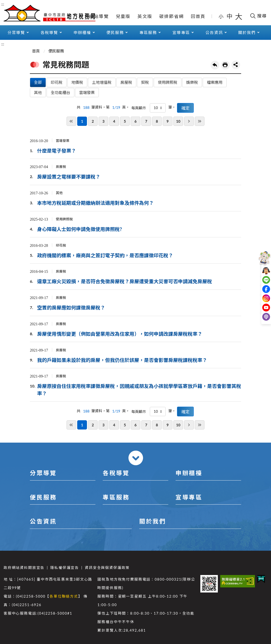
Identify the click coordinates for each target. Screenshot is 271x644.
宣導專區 (181, 32)
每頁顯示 (139, 108)
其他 (38, 92)
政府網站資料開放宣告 (24, 568)
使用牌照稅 (168, 82)
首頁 (36, 51)
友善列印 (225, 65)
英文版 (145, 16)
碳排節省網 (172, 16)
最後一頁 (200, 121)
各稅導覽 (49, 32)
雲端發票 (87, 92)
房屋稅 (126, 82)
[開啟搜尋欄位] (258, 16)
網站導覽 (99, 16)
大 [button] (239, 16)
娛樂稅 (192, 82)
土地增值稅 (102, 82)
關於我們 (247, 32)
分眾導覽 (16, 32)
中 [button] (230, 16)
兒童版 (123, 16)
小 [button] (221, 16)
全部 (38, 82)
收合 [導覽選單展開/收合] (136, 458)
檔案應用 (215, 82)
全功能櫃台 (60, 92)
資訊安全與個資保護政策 (107, 568)
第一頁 (71, 121)
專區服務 (148, 32)
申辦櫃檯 (82, 32)
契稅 (145, 82)
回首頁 (198, 16)
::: (3, 4)
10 (178, 121)
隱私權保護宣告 (65, 568)
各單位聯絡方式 (64, 596)
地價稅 (77, 82)
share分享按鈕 (236, 65)
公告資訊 (214, 32)
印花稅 (57, 82)
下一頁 (189, 121)
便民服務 (115, 32)
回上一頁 (215, 65)
